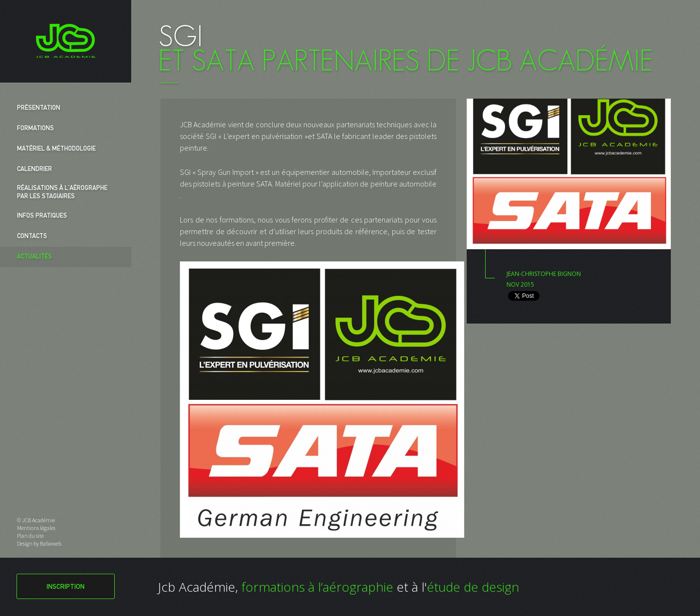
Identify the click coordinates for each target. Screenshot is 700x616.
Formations (35, 129)
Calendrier (35, 170)
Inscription (66, 587)
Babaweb (51, 543)
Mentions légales (36, 528)
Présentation (39, 109)
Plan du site (30, 536)
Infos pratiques (42, 216)
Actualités (35, 257)
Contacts (32, 237)
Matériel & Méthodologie (56, 149)
